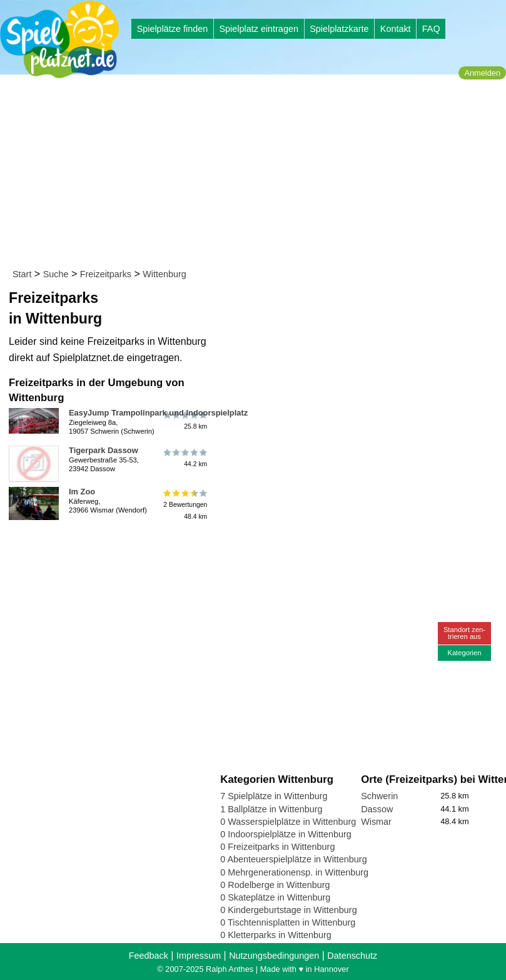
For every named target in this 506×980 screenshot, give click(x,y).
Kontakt (396, 29)
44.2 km (184, 457)
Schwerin (379, 796)
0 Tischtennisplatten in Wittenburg (288, 922)
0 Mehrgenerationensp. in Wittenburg (294, 872)
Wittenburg (164, 274)
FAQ (431, 29)
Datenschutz (352, 956)
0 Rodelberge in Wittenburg (275, 885)
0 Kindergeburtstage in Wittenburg (288, 910)
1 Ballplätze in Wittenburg (271, 809)
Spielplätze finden (173, 29)
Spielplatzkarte (339, 29)
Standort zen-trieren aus (464, 633)
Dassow (377, 809)
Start (22, 274)
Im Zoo (82, 492)
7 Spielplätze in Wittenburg (274, 796)
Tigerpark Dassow (104, 450)
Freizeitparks (106, 274)
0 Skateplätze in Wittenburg (275, 897)
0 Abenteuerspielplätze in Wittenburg (293, 859)
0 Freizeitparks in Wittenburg (277, 847)
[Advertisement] (257, 174)
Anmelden (482, 73)
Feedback (149, 956)
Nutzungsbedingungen (274, 956)
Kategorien (464, 653)
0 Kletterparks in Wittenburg (276, 935)
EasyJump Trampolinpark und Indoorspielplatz (158, 413)
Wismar (376, 822)
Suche (56, 274)
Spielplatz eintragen (258, 29)
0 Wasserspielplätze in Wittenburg (288, 822)
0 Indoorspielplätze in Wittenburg (286, 834)
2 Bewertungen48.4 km (184, 505)
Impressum (199, 956)
